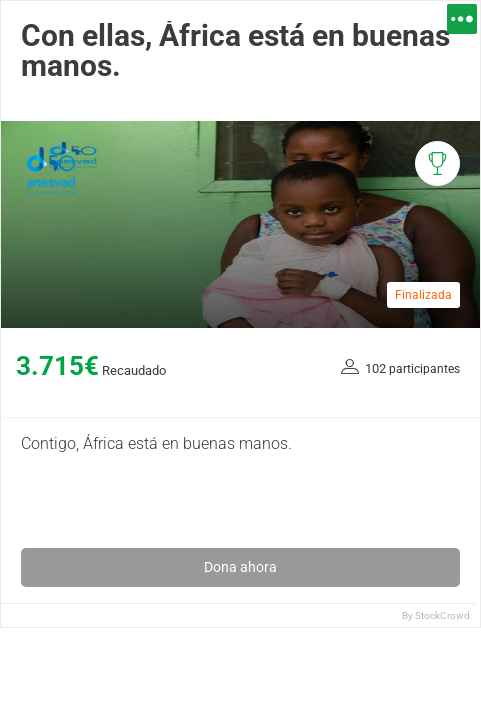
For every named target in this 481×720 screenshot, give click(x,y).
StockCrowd (442, 615)
